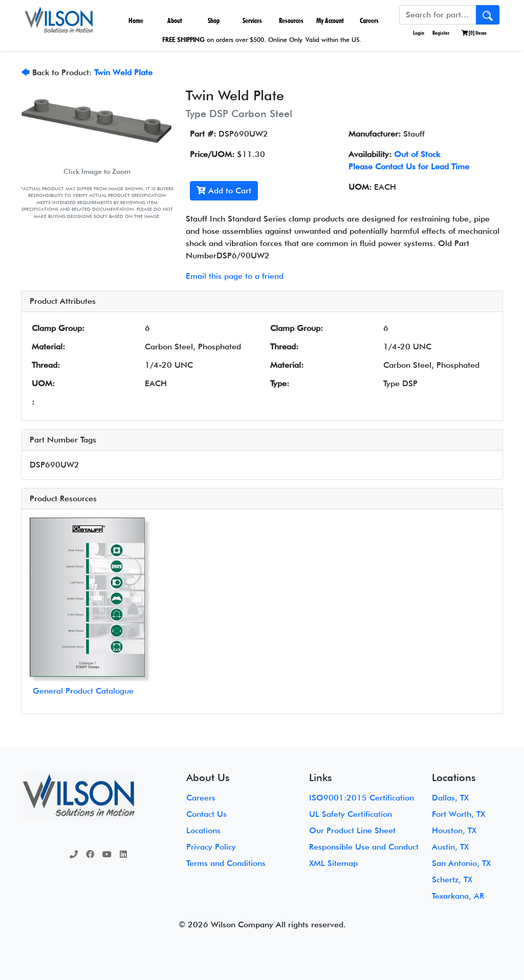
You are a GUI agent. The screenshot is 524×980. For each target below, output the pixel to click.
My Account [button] (330, 20)
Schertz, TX (452, 879)
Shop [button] (214, 20)
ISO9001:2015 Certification (362, 798)
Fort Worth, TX (458, 814)
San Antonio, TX (461, 863)
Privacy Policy (211, 847)
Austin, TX (450, 847)
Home (136, 20)
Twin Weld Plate (123, 72)
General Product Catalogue (83, 691)
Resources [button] (291, 20)
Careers (369, 20)
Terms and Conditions (226, 863)
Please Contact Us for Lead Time (409, 166)
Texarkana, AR (458, 896)
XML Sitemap (333, 863)
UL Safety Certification (351, 814)
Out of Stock (417, 154)
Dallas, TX (450, 798)
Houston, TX (454, 830)
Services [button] (252, 20)
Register (441, 33)
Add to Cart (224, 191)
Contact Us (206, 814)
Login (418, 33)
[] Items (474, 33)
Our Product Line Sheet (352, 830)
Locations (203, 830)
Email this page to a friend (235, 276)
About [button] (175, 20)
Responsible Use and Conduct (364, 847)
